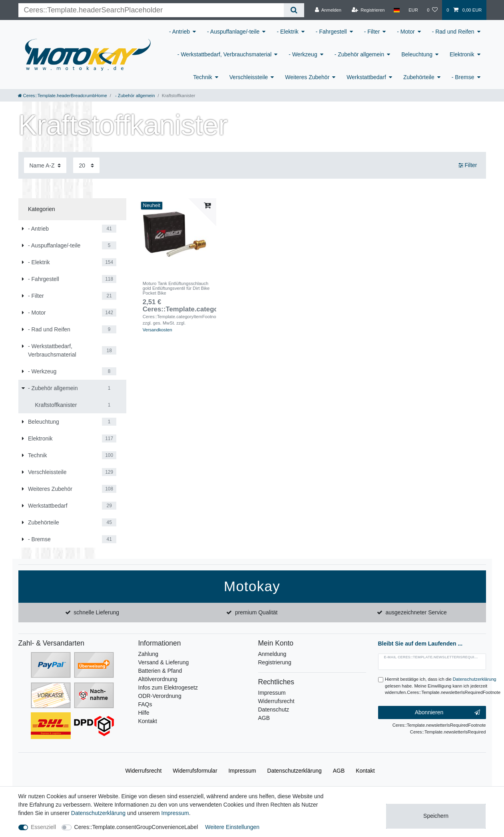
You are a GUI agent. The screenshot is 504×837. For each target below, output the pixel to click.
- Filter (372, 32)
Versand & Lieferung (164, 662)
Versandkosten (157, 330)
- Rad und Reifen (453, 32)
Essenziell (43, 827)
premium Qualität (256, 612)
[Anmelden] (328, 10)
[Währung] (413, 10)
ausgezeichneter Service (416, 612)
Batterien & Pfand (160, 671)
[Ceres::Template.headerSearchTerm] (151, 10)
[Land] (397, 10)
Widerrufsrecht (276, 701)
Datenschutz (274, 709)
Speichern (436, 816)
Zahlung (148, 654)
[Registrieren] (368, 10)
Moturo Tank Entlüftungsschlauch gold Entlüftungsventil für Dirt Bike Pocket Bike (176, 288)
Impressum (272, 693)
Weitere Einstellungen (232, 827)
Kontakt (148, 721)
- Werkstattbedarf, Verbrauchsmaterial (225, 54)
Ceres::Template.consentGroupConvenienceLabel (136, 827)
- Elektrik (287, 32)
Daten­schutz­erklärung (295, 771)
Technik (202, 77)
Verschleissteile (249, 77)
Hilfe (144, 713)
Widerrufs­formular (195, 771)
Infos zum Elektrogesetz (168, 688)
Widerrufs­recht (143, 771)
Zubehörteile (419, 77)
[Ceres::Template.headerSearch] (294, 10)
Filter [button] (468, 165)
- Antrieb (179, 32)
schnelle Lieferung (96, 612)
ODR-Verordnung (160, 696)
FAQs (145, 704)
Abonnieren (447, 713)
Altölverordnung (158, 679)
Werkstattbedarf (366, 77)
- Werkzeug (303, 54)
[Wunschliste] (432, 10)
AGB (264, 718)
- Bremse (463, 77)
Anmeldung (272, 654)
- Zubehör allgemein (360, 54)
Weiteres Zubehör (307, 77)
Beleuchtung (417, 54)
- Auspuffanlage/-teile (233, 32)
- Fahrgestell (331, 32)
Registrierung (275, 662)
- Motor (406, 32)
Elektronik (462, 54)
